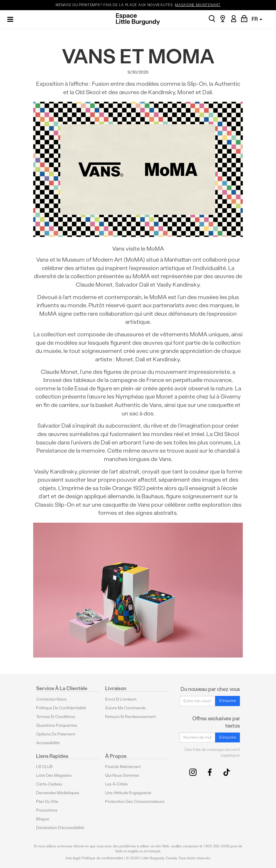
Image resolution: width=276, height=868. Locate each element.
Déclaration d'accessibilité (60, 828)
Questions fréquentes (57, 725)
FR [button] (257, 19)
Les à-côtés (116, 784)
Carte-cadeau (49, 784)
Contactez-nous (51, 699)
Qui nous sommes (122, 775)
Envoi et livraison (121, 699)
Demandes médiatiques (58, 793)
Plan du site (47, 802)
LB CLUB (44, 767)
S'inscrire (228, 701)
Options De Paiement (56, 734)
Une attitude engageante (128, 793)
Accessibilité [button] (48, 743)
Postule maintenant (123, 767)
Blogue (43, 819)
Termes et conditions (56, 717)
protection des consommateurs (135, 802)
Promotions (47, 810)
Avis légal (73, 858)
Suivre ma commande (125, 708)
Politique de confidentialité (61, 708)
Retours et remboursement (130, 717)
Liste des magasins (54, 775)
